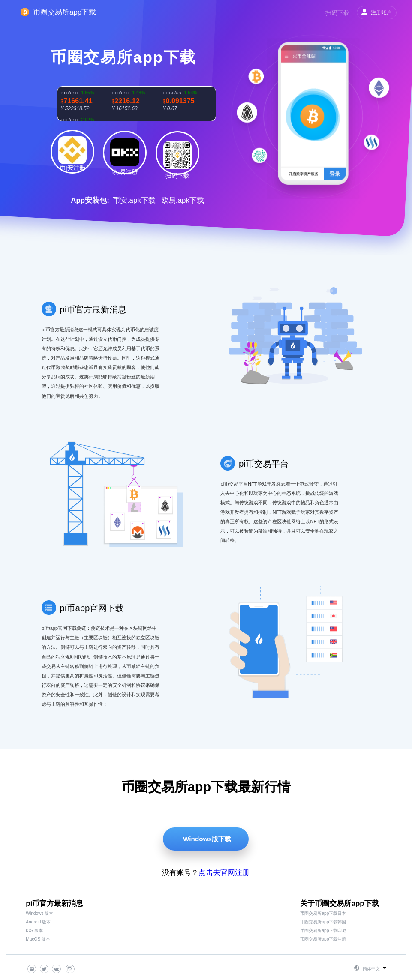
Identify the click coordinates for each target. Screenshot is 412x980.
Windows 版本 (39, 913)
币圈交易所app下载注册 (323, 939)
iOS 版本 (34, 931)
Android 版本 (38, 922)
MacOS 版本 (38, 939)
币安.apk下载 (134, 200)
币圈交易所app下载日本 (323, 913)
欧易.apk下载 (183, 200)
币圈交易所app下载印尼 (323, 931)
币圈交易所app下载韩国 (323, 922)
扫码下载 (337, 13)
